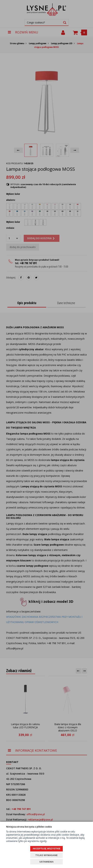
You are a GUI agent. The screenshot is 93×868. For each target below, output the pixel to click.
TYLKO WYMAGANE (46, 855)
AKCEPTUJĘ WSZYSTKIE (46, 849)
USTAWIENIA (46, 862)
